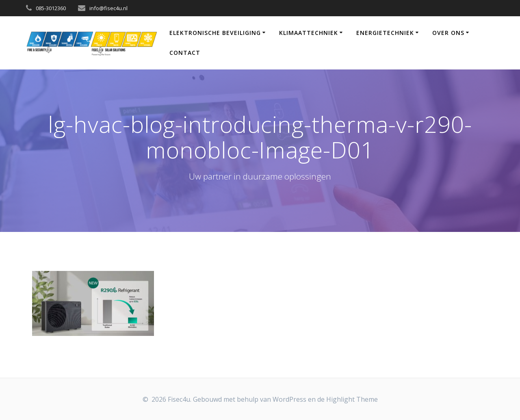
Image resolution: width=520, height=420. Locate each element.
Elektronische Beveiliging (215, 33)
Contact (185, 53)
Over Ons (448, 33)
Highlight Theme (352, 399)
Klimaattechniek (309, 33)
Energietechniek (385, 33)
